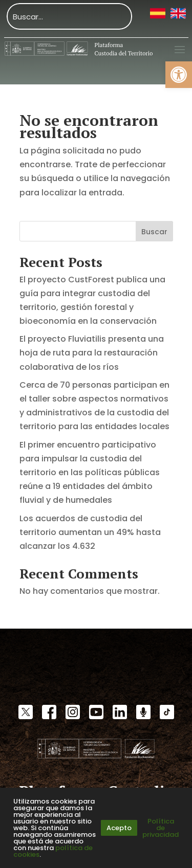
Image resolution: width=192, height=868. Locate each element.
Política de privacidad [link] (161, 828)
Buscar (154, 232)
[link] (179, 75)
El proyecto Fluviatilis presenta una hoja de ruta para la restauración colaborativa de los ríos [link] (92, 353)
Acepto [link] (119, 828)
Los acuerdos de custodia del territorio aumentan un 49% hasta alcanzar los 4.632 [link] (90, 532)
